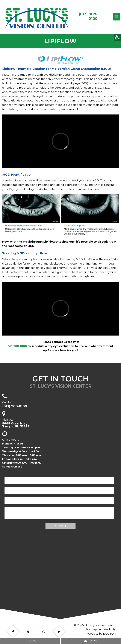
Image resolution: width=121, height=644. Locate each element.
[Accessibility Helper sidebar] (117, 37)
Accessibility (107, 629)
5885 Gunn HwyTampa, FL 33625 (16, 425)
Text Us (91, 641)
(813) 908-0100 (88, 16)
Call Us (30, 641)
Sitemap (91, 629)
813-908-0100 (17, 346)
